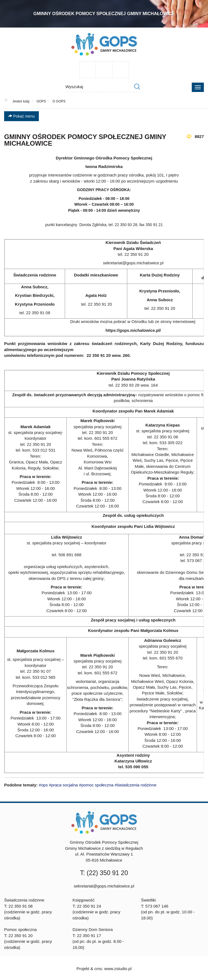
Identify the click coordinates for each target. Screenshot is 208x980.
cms (98, 969)
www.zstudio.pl (118, 969)
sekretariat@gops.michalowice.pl (104, 886)
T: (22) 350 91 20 (104, 873)
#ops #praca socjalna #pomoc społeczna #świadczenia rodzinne (98, 785)
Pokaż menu (21, 116)
